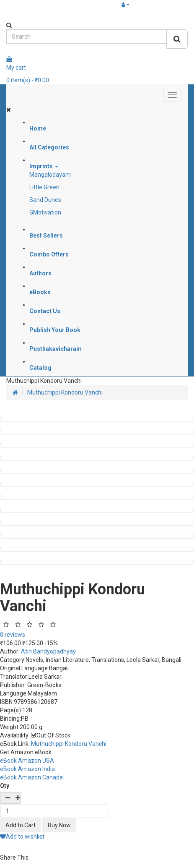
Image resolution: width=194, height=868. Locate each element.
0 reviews (13, 635)
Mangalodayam (50, 175)
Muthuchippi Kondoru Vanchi (65, 392)
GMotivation (45, 212)
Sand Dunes (45, 200)
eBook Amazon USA (27, 761)
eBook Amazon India (27, 769)
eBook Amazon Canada (31, 777)
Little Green (44, 187)
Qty (5, 786)
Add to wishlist (22, 837)
